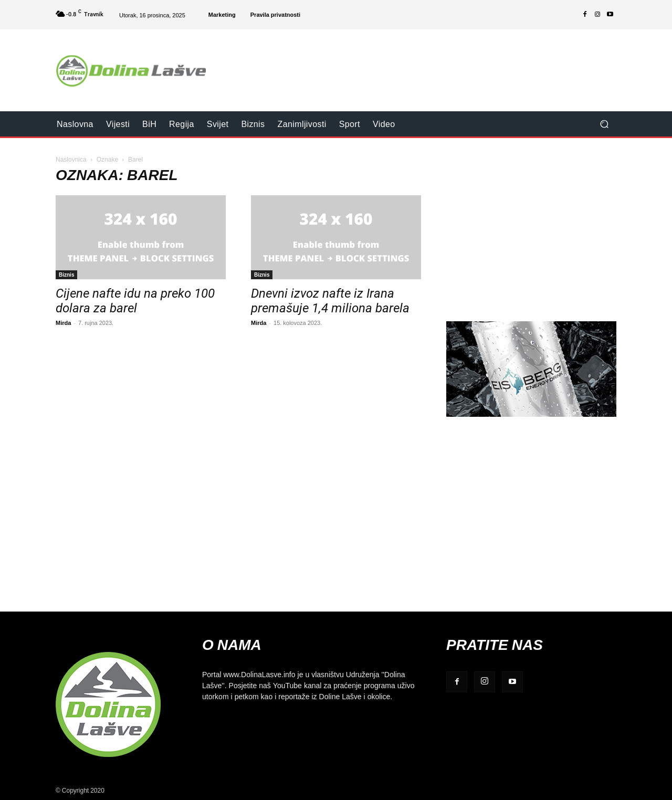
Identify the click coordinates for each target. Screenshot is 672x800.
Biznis (66, 275)
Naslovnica (71, 159)
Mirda (63, 323)
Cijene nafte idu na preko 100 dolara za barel (135, 301)
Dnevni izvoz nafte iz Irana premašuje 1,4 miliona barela (330, 301)
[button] (604, 124)
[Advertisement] (424, 64)
